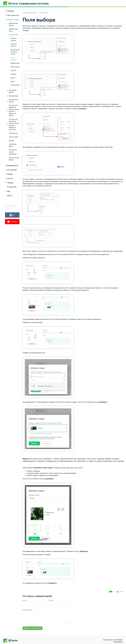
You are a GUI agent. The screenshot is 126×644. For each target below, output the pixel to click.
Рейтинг (13, 70)
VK (12, 215)
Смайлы (13, 74)
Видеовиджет (13, 165)
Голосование (15, 85)
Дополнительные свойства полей (17, 52)
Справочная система (30, 13)
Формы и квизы (13, 20)
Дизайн (12, 140)
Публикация (13, 133)
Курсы (10, 196)
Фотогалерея (15, 67)
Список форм (14, 137)
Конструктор (13, 35)
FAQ (9, 191)
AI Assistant (12, 187)
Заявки (10, 174)
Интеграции (12, 170)
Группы (10, 178)
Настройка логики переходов (13, 152)
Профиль (11, 11)
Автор (25, 600)
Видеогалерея (16, 63)
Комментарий (27, 610)
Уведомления (14, 96)
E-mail (51, 600)
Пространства (13, 15)
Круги (13, 81)
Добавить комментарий (32, 628)
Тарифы (10, 183)
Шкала (13, 78)
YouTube (12, 222)
